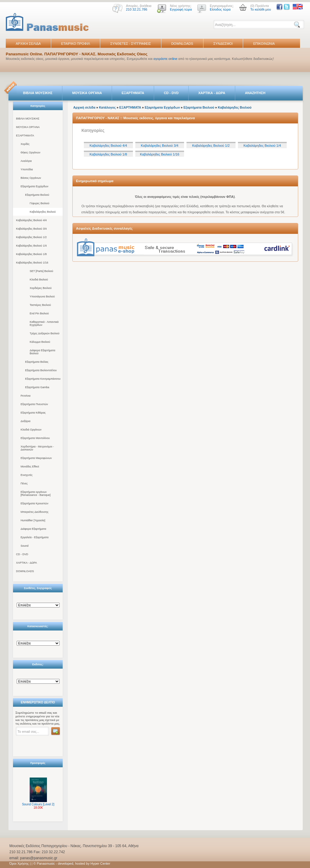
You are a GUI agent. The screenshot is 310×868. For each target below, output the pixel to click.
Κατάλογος (107, 107)
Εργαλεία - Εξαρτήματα (35, 537)
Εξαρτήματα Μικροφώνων (36, 458)
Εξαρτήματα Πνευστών (34, 404)
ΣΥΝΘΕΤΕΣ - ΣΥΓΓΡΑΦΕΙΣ (130, 44)
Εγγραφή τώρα (181, 9)
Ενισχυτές (27, 475)
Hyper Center (100, 863)
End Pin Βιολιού (39, 313)
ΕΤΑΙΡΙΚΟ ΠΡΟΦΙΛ (76, 44)
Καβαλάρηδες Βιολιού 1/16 (32, 263)
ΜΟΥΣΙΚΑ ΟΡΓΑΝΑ (87, 93)
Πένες (24, 483)
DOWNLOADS (182, 44)
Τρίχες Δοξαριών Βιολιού (45, 333)
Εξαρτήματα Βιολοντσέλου (41, 370)
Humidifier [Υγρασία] (33, 520)
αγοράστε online (165, 59)
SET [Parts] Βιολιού (41, 271)
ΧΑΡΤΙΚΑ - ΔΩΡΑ (212, 93)
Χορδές (25, 144)
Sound (25, 546)
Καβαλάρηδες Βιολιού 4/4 (31, 220)
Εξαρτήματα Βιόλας (37, 362)
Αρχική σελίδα (84, 107)
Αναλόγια (26, 161)
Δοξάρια (25, 421)
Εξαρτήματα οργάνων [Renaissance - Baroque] (36, 493)
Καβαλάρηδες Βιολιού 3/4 (31, 229)
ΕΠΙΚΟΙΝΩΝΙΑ (264, 44)
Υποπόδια (27, 169)
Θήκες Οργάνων (30, 152)
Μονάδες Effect (30, 467)
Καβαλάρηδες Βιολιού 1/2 (31, 237)
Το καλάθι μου (261, 9)
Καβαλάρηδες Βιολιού (43, 212)
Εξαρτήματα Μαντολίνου (35, 438)
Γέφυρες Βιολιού (40, 203)
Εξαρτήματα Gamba (37, 387)
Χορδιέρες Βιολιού (41, 288)
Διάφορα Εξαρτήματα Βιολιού (42, 352)
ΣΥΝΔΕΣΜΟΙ (223, 44)
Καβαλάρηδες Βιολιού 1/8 (31, 254)
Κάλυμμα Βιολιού (40, 342)
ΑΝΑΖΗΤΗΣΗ (255, 93)
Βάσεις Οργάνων (31, 178)
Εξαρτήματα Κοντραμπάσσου (43, 379)
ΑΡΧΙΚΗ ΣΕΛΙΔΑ (28, 44)
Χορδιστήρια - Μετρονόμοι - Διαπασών (37, 448)
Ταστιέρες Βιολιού (40, 305)
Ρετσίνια (26, 396)
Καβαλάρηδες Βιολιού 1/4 (31, 246)
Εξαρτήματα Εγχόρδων (35, 186)
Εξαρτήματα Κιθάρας (33, 413)
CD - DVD (171, 93)
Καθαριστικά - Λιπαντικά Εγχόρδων (44, 323)
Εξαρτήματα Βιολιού (37, 195)
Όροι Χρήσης (19, 863)
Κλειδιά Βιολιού (39, 280)
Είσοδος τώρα (220, 9)
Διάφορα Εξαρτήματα (33, 529)
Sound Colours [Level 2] (38, 804)
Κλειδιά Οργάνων (31, 430)
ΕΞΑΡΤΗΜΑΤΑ (133, 93)
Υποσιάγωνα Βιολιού (42, 296)
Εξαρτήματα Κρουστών (35, 503)
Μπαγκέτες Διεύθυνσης (35, 512)
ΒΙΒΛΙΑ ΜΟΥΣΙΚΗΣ (38, 93)
